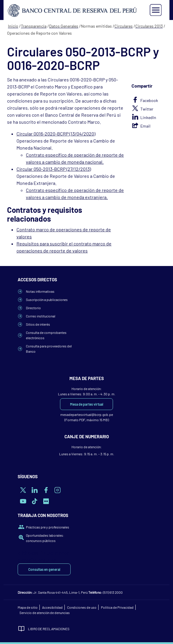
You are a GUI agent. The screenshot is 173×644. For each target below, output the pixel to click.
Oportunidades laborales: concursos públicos (45, 538)
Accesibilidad (52, 607)
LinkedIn (148, 117)
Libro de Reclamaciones (49, 629)
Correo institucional (41, 316)
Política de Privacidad (117, 607)
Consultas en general (44, 569)
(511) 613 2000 (113, 592)
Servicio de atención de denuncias (45, 613)
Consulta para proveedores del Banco (49, 349)
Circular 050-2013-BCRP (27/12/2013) (54, 169)
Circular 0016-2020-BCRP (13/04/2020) (56, 134)
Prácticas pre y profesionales (48, 527)
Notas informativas (40, 291)
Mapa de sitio (28, 607)
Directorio (33, 308)
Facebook (149, 100)
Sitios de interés (38, 324)
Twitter (147, 109)
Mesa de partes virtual (87, 404)
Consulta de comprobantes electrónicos (46, 335)
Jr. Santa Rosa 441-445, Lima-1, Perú (60, 592)
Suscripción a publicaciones (47, 300)
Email (145, 126)
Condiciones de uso (82, 607)
